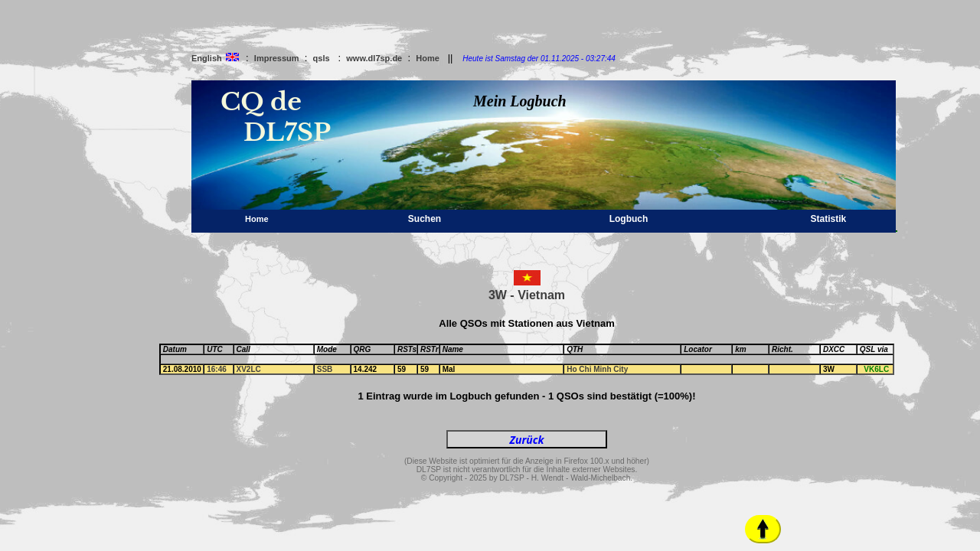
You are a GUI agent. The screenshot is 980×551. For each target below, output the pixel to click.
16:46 (217, 369)
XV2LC (249, 369)
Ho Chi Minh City (597, 369)
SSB (325, 369)
